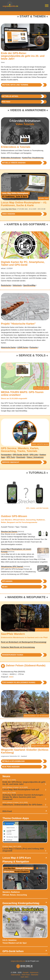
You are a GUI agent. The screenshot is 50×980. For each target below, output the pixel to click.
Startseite (35, 975)
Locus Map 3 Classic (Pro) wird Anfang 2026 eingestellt (23, 850)
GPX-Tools (11, 457)
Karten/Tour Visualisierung (33, 158)
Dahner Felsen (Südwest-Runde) (26, 665)
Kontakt (26, 973)
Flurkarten (34, 347)
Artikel (10, 96)
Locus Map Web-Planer (9, 209)
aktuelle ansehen (14, 163)
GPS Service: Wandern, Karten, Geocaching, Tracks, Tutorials (20, 450)
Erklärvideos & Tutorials (16, 147)
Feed (6, 102)
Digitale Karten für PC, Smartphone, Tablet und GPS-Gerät (23, 263)
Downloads (21, 457)
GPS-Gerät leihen (13, 951)
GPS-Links (34, 455)
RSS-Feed (7, 811)
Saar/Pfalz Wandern (13, 634)
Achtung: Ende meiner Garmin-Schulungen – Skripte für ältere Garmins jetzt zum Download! (24, 797)
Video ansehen (8, 214)
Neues (5, 587)
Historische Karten (8, 347)
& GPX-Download (13, 761)
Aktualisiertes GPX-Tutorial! (12, 566)
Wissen (7, 581)
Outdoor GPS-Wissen (14, 516)
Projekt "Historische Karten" (18, 324)
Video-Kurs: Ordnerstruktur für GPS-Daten (22, 805)
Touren (12, 655)
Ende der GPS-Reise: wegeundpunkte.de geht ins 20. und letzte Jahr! (23, 56)
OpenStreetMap (29, 285)
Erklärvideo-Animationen (11, 158)
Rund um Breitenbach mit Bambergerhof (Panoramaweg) (24, 642)
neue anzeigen (11, 767)
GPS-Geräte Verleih (21, 455)
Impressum (34, 973)
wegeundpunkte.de (18, 961)
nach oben (25, 977)
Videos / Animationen (35, 457)
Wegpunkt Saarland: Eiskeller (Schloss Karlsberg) (25, 751)
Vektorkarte (17, 285)
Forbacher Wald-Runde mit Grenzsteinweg (18, 647)
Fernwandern (6, 455)
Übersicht (11, 462)
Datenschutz (16, 975)
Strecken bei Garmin (9, 532)
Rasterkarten (6, 285)
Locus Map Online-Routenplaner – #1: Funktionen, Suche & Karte (24, 204)
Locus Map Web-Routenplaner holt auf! (21, 790)
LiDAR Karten (23, 347)
